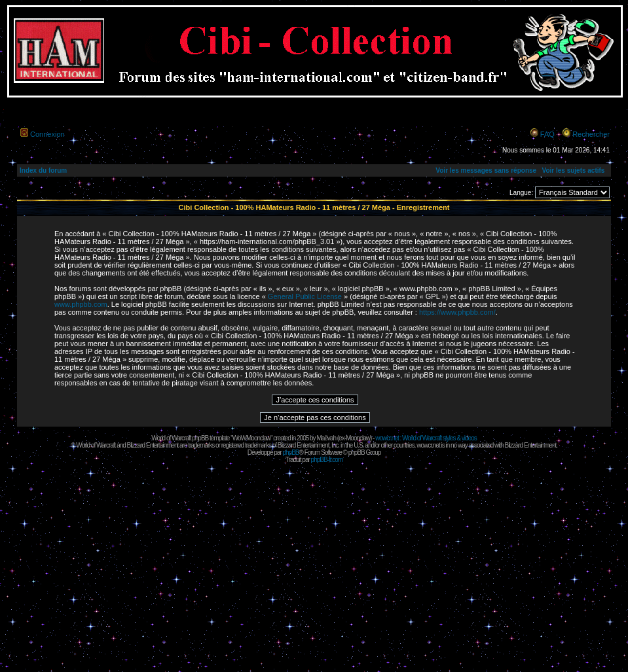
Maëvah (326, 438)
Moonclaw (358, 438)
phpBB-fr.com (327, 460)
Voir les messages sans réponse (486, 170)
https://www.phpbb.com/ (457, 312)
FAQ (547, 134)
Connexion (47, 134)
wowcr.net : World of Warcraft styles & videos (426, 438)
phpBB (290, 452)
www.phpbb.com (81, 304)
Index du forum (43, 170)
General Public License (305, 296)
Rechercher (591, 134)
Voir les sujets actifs (573, 170)
